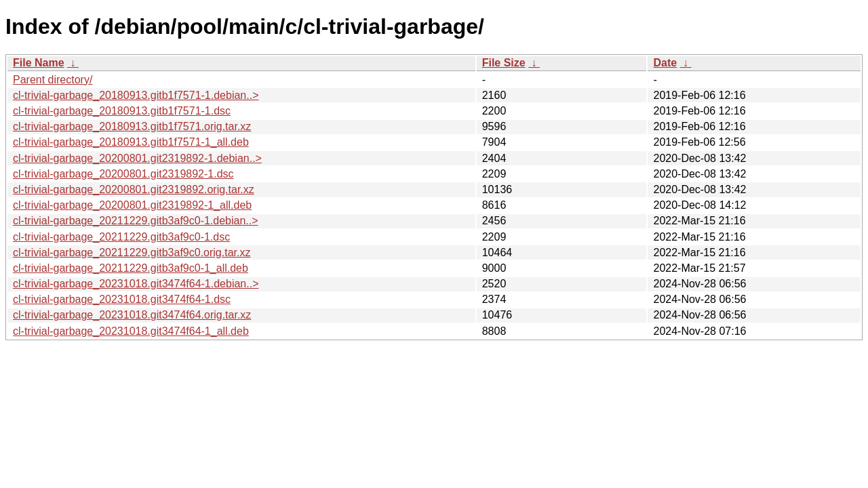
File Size (504, 63)
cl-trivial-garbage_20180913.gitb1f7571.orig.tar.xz (132, 126)
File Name (39, 63)
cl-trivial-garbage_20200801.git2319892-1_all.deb (132, 205)
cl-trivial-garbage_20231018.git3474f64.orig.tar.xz (132, 315)
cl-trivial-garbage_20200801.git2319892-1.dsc (123, 174)
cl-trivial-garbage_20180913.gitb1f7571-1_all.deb (131, 142)
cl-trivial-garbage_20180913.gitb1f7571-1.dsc (122, 111)
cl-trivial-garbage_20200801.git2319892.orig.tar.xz (134, 189)
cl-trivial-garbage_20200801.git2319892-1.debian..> (137, 158)
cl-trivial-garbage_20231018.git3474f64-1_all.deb (131, 331)
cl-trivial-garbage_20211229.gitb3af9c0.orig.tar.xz (132, 252)
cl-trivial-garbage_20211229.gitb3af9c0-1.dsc (121, 237)
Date (665, 63)
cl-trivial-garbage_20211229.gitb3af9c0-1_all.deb (131, 268)
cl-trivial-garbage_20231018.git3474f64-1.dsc (122, 299)
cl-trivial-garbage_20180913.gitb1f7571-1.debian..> (136, 95)
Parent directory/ (53, 80)
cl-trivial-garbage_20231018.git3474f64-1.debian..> (136, 284)
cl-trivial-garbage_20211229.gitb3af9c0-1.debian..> (136, 221)
